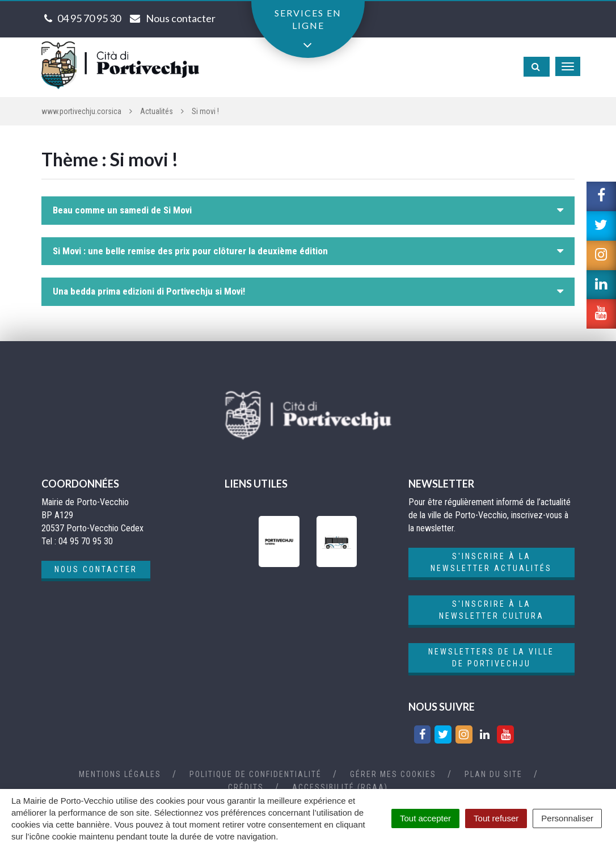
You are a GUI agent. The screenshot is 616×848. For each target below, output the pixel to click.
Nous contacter (96, 569)
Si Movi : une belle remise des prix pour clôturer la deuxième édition (190, 251)
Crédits (246, 787)
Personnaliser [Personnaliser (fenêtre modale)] (567, 818)
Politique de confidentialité (256, 774)
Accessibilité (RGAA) (340, 787)
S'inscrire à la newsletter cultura (491, 610)
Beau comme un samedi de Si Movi (122, 210)
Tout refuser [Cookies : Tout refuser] (496, 818)
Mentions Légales (120, 774)
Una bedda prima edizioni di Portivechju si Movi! (149, 291)
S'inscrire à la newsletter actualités (491, 562)
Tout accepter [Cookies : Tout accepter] (425, 818)
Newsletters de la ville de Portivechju (491, 658)
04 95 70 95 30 (89, 18)
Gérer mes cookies (393, 774)
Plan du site (493, 774)
